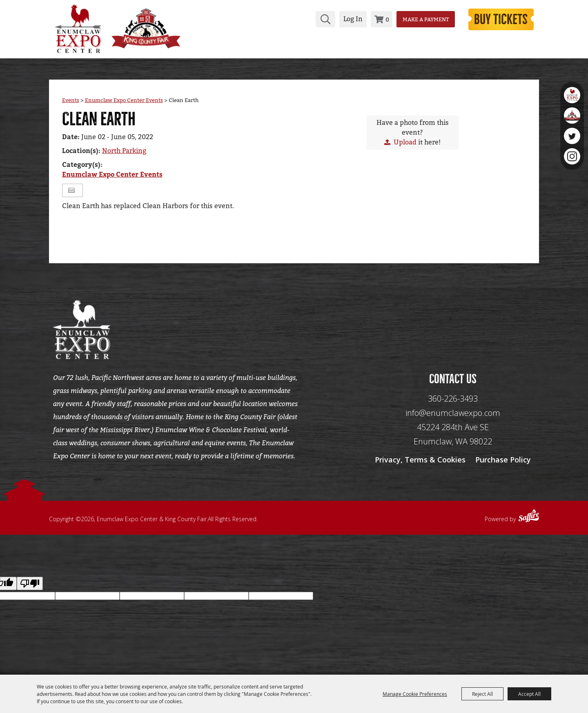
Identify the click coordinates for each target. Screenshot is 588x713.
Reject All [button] (482, 694)
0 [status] (380, 19)
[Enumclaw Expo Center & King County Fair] (78, 28)
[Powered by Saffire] (529, 523)
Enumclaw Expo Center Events (124, 102)
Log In (345, 19)
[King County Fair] (153, 28)
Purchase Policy (503, 466)
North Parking (124, 153)
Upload (405, 144)
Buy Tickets (497, 19)
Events (71, 102)
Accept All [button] (529, 694)
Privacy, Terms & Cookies (420, 466)
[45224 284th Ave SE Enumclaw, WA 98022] (453, 441)
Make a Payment (418, 19)
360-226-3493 (453, 405)
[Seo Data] (453, 331)
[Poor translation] (30, 590)
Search (318, 19)
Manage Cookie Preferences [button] (415, 694)
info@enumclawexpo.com (453, 419)
